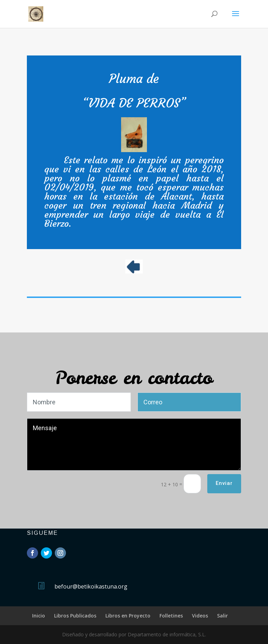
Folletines (171, 616)
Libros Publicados (75, 616)
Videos (200, 616)
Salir (222, 616)
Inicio (39, 616)
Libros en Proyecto (128, 616)
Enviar (224, 483)
